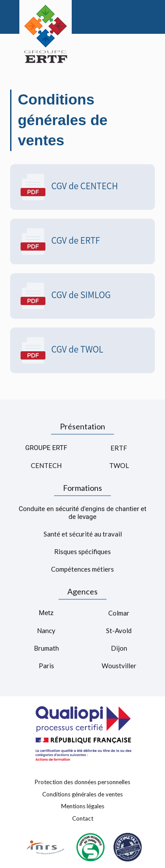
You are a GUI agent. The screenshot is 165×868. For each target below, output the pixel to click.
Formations (82, 488)
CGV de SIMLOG (65, 296)
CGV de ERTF (60, 241)
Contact (83, 818)
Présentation (82, 426)
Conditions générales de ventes (82, 794)
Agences (82, 591)
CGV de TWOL (61, 350)
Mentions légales (83, 806)
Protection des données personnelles (82, 782)
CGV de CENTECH (69, 187)
